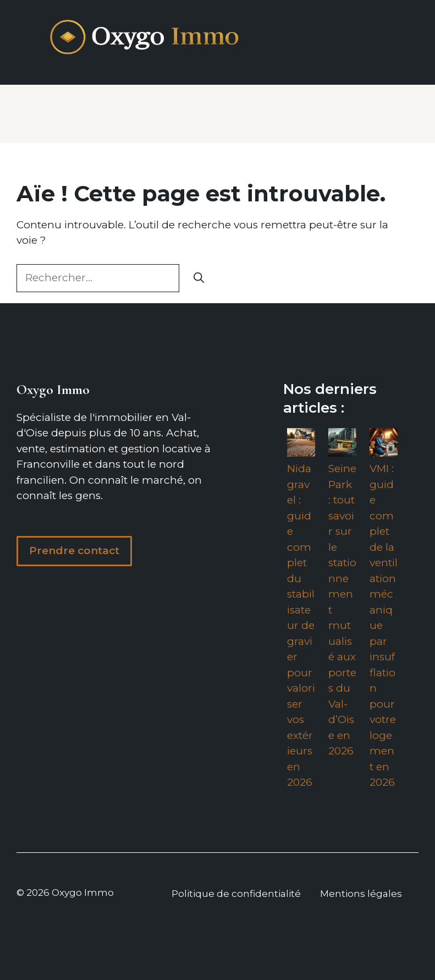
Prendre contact (74, 551)
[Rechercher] (199, 278)
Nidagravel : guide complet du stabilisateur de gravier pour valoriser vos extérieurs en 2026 (301, 625)
